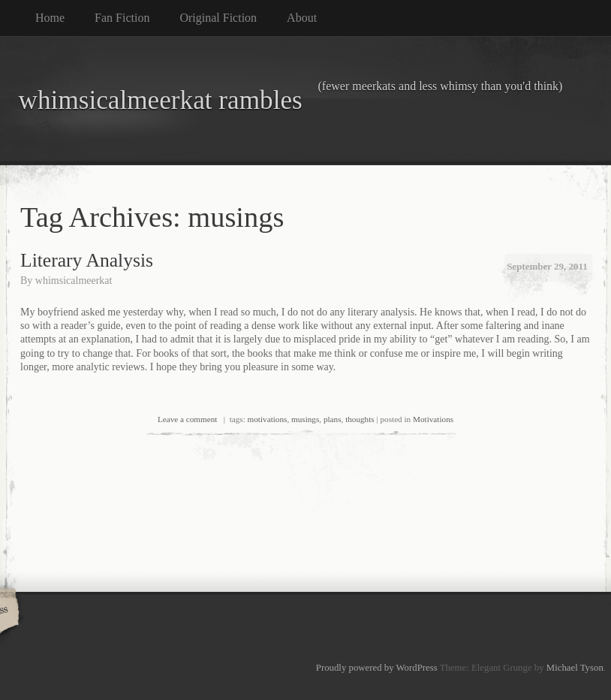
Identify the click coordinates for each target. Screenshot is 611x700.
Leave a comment (188, 419)
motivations (268, 419)
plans (333, 419)
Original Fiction (218, 18)
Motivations (433, 419)
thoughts (360, 419)
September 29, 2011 (547, 266)
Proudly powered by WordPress (377, 668)
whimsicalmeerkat (74, 281)
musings (305, 419)
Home (50, 18)
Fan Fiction (122, 18)
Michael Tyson (575, 668)
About (302, 18)
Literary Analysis (87, 260)
